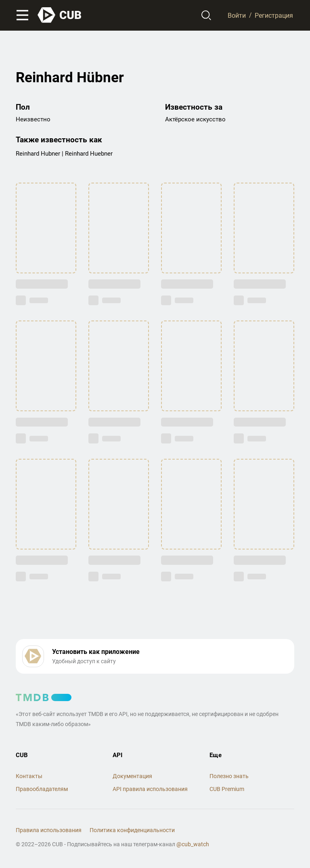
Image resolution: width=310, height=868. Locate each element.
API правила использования (150, 789)
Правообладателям (42, 789)
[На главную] (60, 15)
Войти (237, 15)
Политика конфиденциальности (132, 830)
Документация (132, 776)
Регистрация (274, 15)
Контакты (29, 776)
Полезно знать (229, 776)
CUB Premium (227, 789)
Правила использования (49, 830)
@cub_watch (193, 844)
